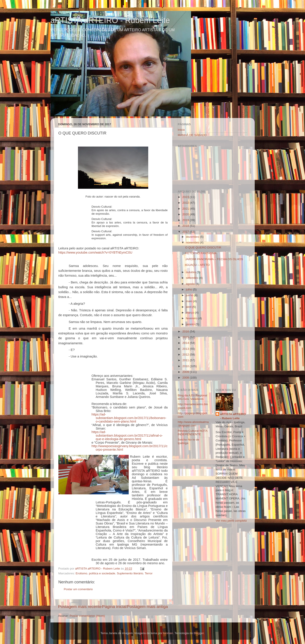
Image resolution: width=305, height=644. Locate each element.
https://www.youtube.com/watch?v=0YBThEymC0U (95, 252)
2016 (186, 331)
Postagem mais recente (80, 607)
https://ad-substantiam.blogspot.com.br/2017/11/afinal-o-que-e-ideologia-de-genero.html (127, 435)
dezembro (193, 237)
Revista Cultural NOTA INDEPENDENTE (193, 433)
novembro (193, 242)
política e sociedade (102, 573)
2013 (186, 349)
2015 (186, 337)
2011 (186, 360)
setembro (193, 278)
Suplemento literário (130, 573)
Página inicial (114, 607)
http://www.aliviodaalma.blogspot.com (193, 424)
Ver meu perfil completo (231, 521)
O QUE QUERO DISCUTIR (203, 248)
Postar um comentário (78, 589)
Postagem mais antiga (147, 607)
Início (181, 130)
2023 (186, 197)
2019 (186, 220)
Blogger (199, 633)
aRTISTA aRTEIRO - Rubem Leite (110, 20)
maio (190, 301)
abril (189, 307)
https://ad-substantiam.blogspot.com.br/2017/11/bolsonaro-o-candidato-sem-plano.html (129, 418)
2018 (186, 226)
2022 (186, 203)
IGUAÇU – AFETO (197, 265)
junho (190, 295)
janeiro (191, 324)
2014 (186, 343)
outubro (191, 272)
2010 (186, 366)
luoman (168, 633)
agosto (191, 284)
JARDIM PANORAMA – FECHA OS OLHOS (214, 259)
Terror (149, 573)
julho (189, 289)
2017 (186, 232)
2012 (186, 355)
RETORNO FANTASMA (201, 253)
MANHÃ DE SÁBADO (192, 135)
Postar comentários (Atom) (87, 616)
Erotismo (81, 573)
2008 (186, 378)
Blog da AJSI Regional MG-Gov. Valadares (193, 397)
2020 (186, 214)
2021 (186, 209)
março (190, 313)
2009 (186, 372)
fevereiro (192, 318)
